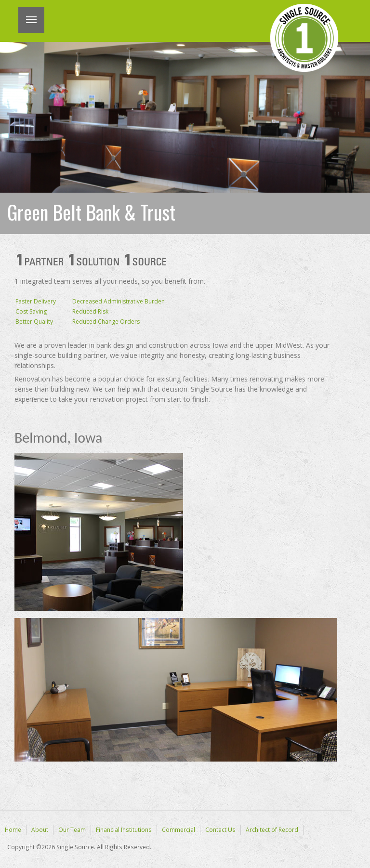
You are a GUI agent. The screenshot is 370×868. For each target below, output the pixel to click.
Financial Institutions (124, 829)
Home (13, 829)
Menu (31, 20)
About (40, 829)
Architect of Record (272, 829)
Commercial (178, 829)
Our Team (72, 829)
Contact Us (220, 829)
